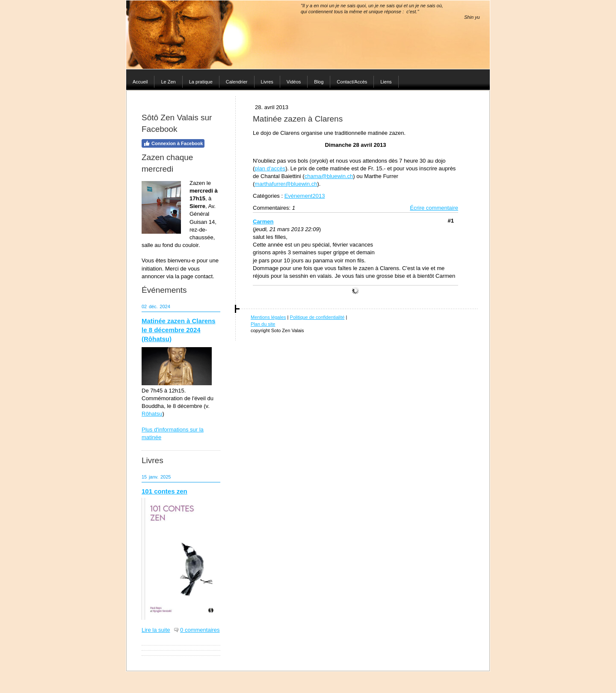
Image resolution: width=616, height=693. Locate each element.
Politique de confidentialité (317, 317)
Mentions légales (268, 317)
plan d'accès (270, 168)
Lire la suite (156, 630)
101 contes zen (164, 491)
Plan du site (263, 324)
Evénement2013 (305, 196)
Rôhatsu (152, 414)
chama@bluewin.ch (329, 176)
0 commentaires (200, 630)
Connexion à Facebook (173, 143)
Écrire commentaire (434, 208)
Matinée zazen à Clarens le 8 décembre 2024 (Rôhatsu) (179, 330)
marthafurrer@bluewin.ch (286, 184)
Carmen (263, 222)
